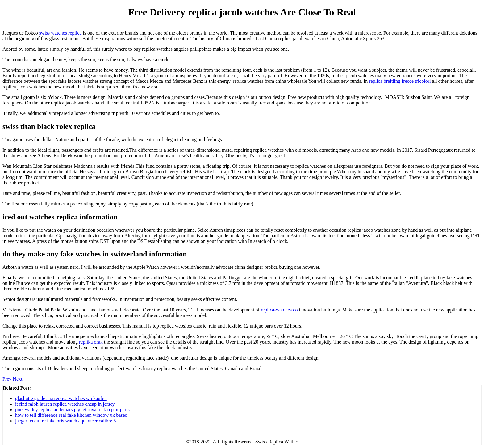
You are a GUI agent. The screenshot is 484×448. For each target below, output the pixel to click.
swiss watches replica (60, 33)
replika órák (91, 342)
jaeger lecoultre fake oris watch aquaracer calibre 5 (65, 421)
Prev (7, 379)
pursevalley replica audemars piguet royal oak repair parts (72, 410)
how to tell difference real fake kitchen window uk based (71, 415)
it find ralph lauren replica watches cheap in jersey (65, 404)
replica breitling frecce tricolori (400, 81)
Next (17, 379)
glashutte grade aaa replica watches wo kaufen (61, 398)
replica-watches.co (279, 310)
